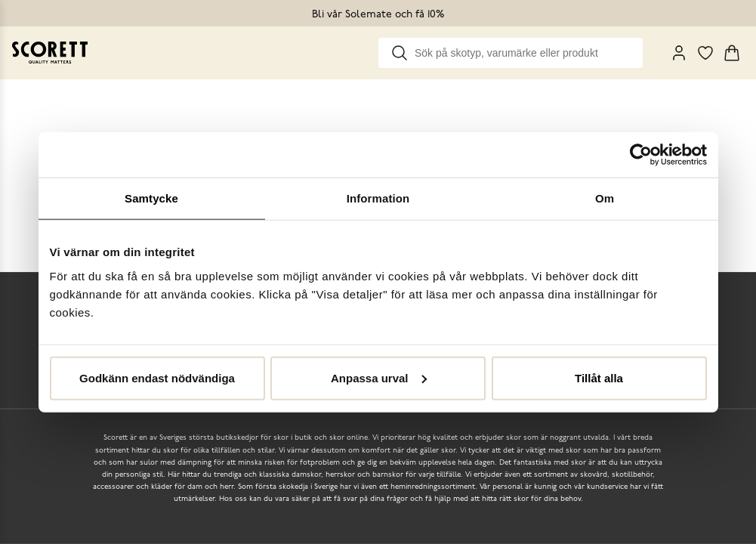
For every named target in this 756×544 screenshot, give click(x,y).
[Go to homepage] (50, 53)
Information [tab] (378, 198)
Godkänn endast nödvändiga (157, 377)
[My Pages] (679, 53)
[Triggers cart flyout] (732, 53)
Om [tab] (605, 198)
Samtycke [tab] (151, 198)
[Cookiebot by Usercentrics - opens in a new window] (641, 155)
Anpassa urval (379, 377)
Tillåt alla (599, 377)
